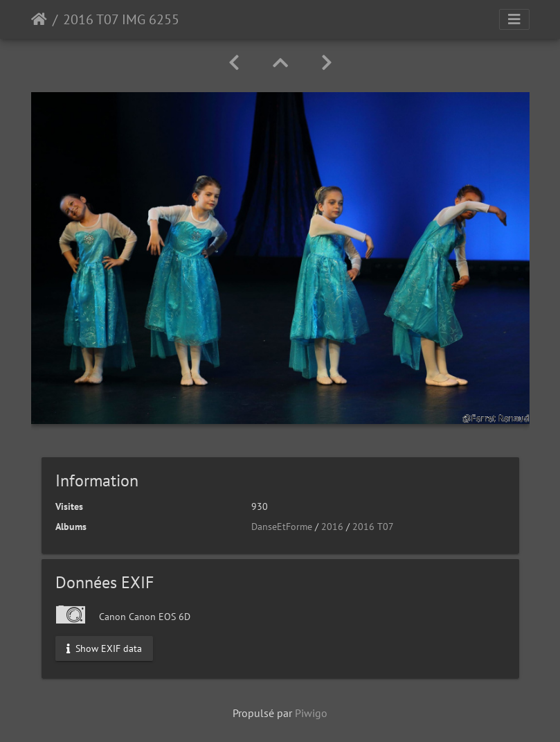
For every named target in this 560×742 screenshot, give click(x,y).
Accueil (39, 19)
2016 (332, 527)
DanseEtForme (282, 527)
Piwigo (311, 713)
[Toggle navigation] (514, 19)
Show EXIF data (104, 648)
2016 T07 (373, 527)
